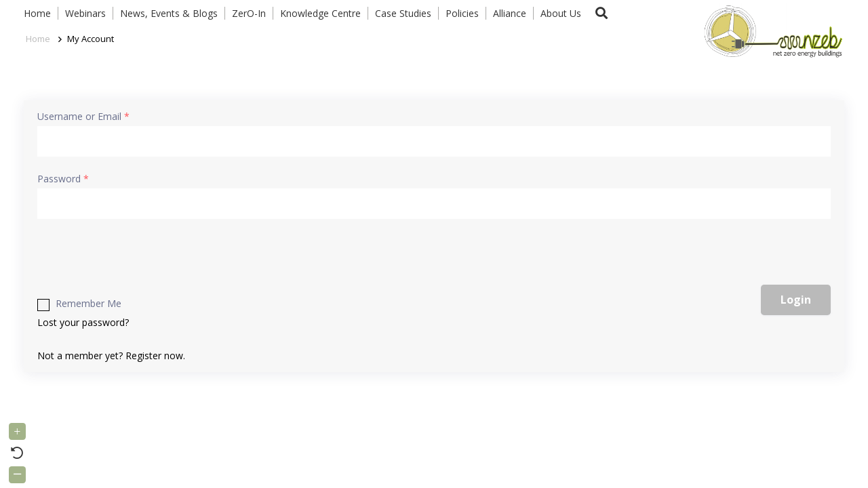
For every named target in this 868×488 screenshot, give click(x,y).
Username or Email (83, 116)
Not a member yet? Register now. (111, 355)
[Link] (770, 30)
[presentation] (147, 258)
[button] (601, 13)
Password (63, 179)
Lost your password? (83, 322)
